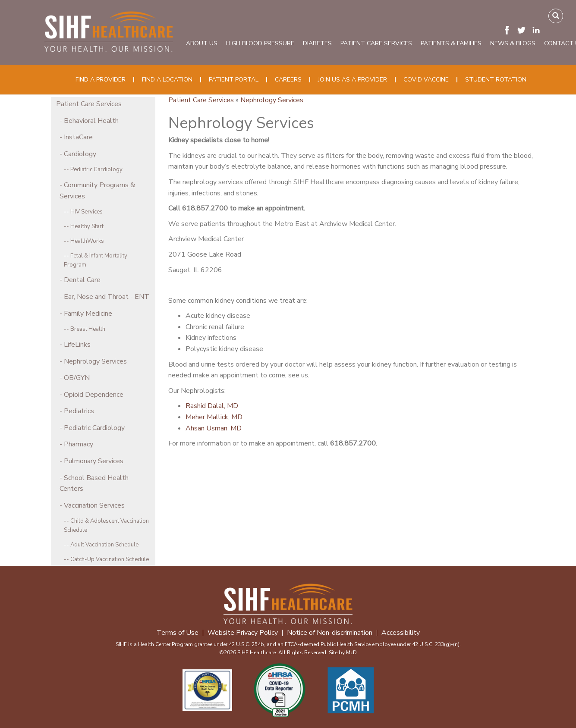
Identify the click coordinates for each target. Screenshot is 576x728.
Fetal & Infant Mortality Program (96, 260)
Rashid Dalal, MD (212, 406)
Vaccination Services (94, 505)
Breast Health (88, 329)
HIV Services (87, 212)
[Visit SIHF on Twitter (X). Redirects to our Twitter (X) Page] (524, 30)
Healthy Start (87, 226)
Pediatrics (79, 411)
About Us (202, 43)
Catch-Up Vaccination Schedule (110, 559)
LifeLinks (77, 345)
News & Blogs (513, 43)
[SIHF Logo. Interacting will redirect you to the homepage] (109, 30)
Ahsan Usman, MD (214, 428)
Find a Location (167, 80)
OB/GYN (77, 378)
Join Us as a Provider (353, 80)
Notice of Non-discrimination (330, 633)
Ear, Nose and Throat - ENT (107, 297)
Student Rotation (496, 80)
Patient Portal (234, 80)
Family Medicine (88, 314)
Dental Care (82, 280)
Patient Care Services (376, 43)
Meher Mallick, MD (214, 417)
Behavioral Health (91, 121)
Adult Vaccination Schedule (104, 545)
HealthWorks (87, 241)
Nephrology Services (95, 361)
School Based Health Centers (94, 483)
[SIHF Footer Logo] (288, 602)
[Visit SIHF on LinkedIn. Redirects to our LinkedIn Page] (538, 30)
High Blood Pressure (260, 43)
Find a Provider (101, 80)
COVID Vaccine (426, 80)
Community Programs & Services (97, 191)
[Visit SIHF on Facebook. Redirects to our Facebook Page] (509, 30)
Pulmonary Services (94, 461)
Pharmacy (79, 444)
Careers (288, 80)
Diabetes (317, 43)
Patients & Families (451, 43)
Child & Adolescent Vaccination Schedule (106, 526)
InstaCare (78, 137)
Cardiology (80, 154)
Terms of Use (178, 633)
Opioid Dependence (94, 395)
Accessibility (401, 633)
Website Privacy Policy (243, 633)
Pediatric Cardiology (96, 169)
